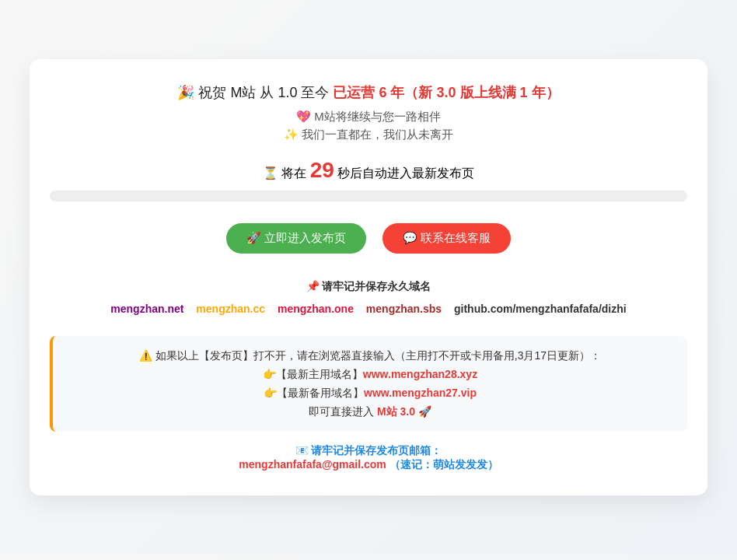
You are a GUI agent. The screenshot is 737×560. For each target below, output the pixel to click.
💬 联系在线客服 (447, 238)
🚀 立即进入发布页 (296, 238)
